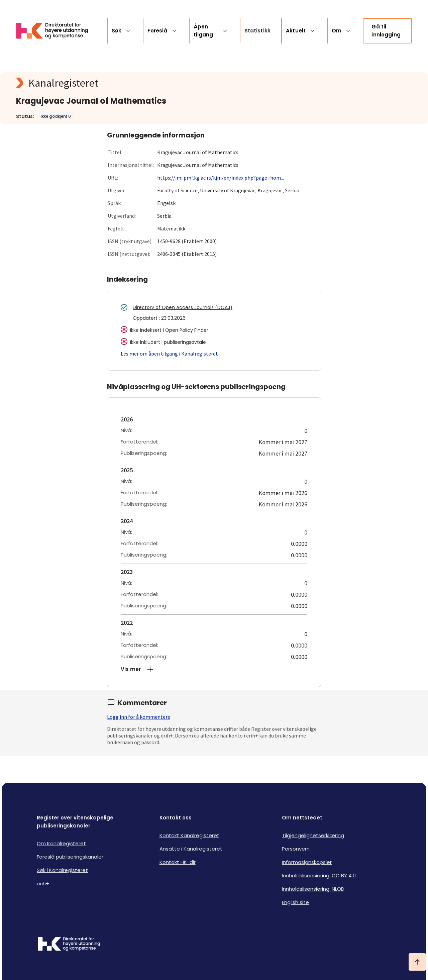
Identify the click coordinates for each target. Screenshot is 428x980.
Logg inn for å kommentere (139, 717)
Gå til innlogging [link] (386, 31)
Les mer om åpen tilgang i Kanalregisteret (169, 354)
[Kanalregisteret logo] (150, 83)
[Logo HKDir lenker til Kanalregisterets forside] (56, 31)
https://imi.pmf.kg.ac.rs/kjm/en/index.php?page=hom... (221, 178)
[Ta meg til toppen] (417, 962)
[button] (214, 669)
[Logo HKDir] (69, 945)
